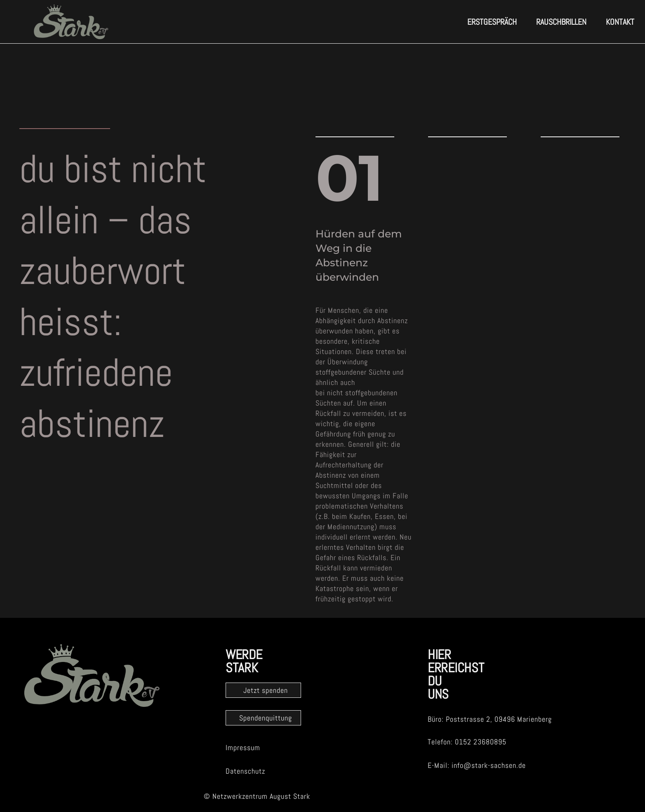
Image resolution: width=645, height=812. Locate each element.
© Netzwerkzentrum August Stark (257, 796)
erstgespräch (492, 22)
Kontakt (620, 22)
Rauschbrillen (561, 22)
